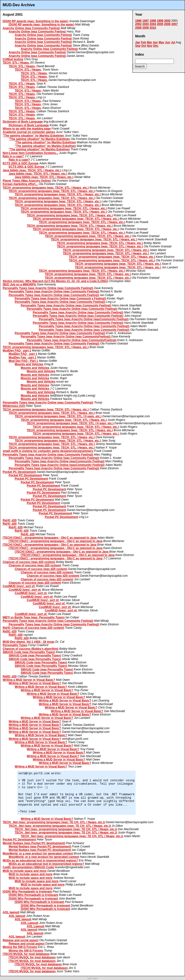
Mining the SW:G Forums (20, 947)
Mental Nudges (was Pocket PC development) (34, 843)
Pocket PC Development (19, 472)
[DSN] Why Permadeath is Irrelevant (27, 892)
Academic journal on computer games (29, 132)
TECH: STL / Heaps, (16, 63)
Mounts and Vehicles (29, 364)
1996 (138, 21)
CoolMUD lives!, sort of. (19, 586)
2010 (153, 28)
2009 (146, 28)
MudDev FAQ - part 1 (17, 351)
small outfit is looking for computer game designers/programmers (48, 451)
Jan (138, 42)
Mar (149, 42)
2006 (167, 24)
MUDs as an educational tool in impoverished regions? (40, 861)
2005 (160, 24)
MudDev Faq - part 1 (23, 358)
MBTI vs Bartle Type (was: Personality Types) (34, 617)
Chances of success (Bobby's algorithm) (31, 649)
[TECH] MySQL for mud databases (26, 954)
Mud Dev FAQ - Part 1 (23, 361)
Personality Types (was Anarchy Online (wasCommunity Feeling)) (84, 319)
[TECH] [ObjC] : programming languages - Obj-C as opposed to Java (50, 538)
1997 (146, 21)
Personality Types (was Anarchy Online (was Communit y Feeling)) (60, 298)
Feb (143, 42)
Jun (168, 42)
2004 (153, 24)
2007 (175, 24)
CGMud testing (13, 59)
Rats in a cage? (13, 156)
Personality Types (15, 645)
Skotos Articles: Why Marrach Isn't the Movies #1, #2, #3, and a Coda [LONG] (55, 281)
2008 (138, 28)
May (161, 42)
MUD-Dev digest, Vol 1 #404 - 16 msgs (29, 642)
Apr (155, 42)
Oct (144, 46)
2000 (167, 21)
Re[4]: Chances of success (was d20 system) (33, 628)
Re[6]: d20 (10, 631)
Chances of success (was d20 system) (29, 562)
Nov (150, 46)
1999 (160, 21)
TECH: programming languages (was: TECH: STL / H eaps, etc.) (58, 416)
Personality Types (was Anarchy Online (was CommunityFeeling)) (66, 337)
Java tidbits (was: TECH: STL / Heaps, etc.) (32, 170)
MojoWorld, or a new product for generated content (38, 854)
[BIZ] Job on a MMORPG (19, 285)
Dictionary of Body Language (23, 122)
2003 (146, 24)
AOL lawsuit (11, 912)
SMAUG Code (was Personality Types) (29, 652)
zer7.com (92, 978)
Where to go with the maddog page (27, 129)
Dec (156, 46)
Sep (138, 46)
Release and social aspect (21, 940)
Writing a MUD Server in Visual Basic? (29, 680)
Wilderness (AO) (14, 406)
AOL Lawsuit (30, 923)
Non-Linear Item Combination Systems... (30, 153)
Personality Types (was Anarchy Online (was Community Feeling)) (48, 288)
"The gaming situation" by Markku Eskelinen (33, 136)
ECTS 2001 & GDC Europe (21, 163)
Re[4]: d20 (10, 520)
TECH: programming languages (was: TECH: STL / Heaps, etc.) (46, 188)
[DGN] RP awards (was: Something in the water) (35, 21)
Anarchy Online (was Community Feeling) (31, 28)
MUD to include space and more (25, 871)
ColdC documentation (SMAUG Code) (28, 867)
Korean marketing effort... (20, 184)
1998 (153, 21)
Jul (173, 42)
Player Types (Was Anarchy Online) (27, 181)
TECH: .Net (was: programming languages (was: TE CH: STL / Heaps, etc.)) (54, 822)
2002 (138, 24)
